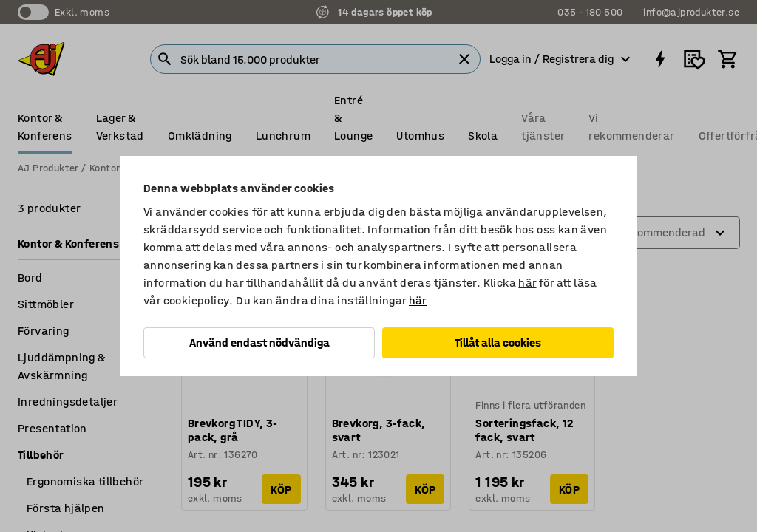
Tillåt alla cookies (498, 342)
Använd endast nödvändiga (259, 342)
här (527, 283)
